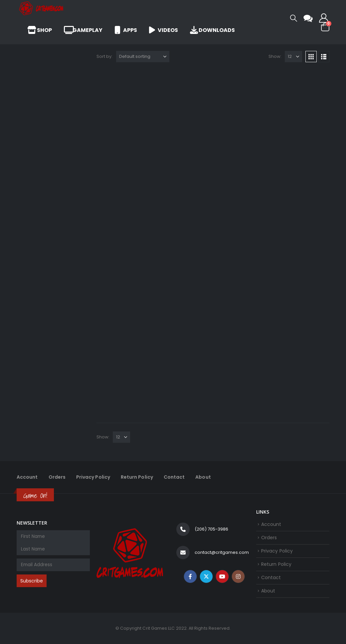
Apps (126, 30)
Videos (164, 30)
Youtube (222, 576)
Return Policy (137, 477)
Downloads (212, 30)
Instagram (238, 576)
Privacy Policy (93, 477)
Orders (57, 477)
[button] (294, 18)
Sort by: (105, 56)
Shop (40, 30)
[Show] (293, 57)
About (203, 477)
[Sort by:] (143, 57)
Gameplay (83, 30)
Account (27, 477)
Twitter (206, 576)
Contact (174, 477)
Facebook (190, 576)
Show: (275, 56)
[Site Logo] (42, 8)
